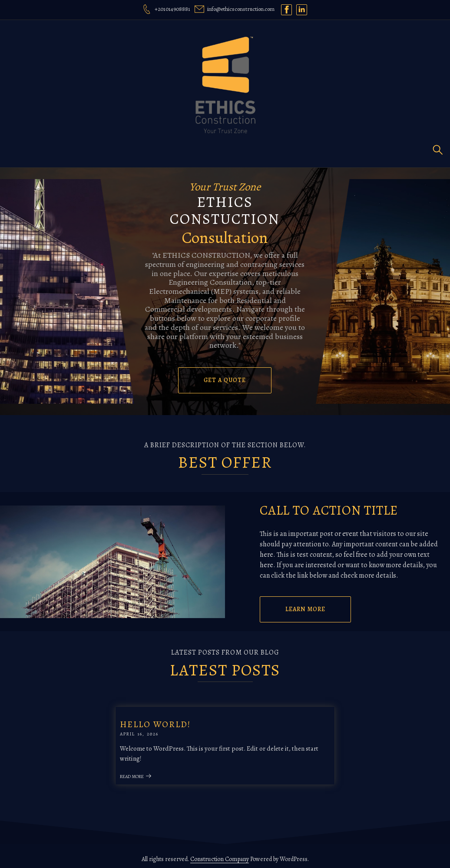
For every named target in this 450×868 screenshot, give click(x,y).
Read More (151, 774)
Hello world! (170, 721)
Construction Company (220, 853)
